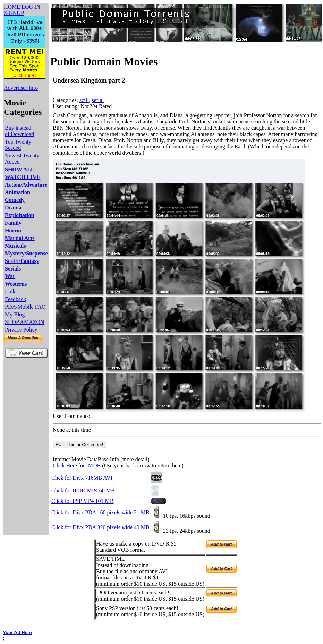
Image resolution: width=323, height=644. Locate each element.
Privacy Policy (21, 330)
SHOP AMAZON (25, 322)
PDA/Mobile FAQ (25, 307)
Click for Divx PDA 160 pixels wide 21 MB (100, 512)
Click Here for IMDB (77, 466)
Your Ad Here (17, 632)
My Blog (15, 314)
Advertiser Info (21, 88)
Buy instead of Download (19, 131)
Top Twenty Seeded (18, 145)
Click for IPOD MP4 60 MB (83, 491)
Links (11, 291)
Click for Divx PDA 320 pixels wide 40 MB (100, 527)
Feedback (15, 299)
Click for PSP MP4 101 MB (82, 501)
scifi (84, 100)
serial (98, 100)
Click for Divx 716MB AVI (82, 478)
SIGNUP (14, 13)
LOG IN (31, 7)
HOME (12, 7)
